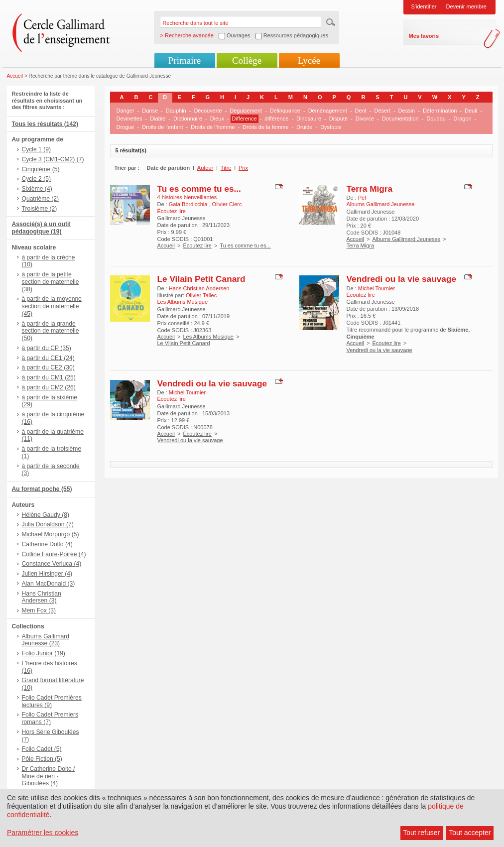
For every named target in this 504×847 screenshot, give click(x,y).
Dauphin (176, 111)
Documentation (400, 119)
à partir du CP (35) (47, 348)
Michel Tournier (377, 288)
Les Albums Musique (208, 337)
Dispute (338, 119)
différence (276, 119)
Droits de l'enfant (162, 127)
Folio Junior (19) (44, 653)
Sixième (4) (37, 189)
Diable (158, 119)
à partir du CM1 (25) (49, 377)
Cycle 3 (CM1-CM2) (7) (53, 159)
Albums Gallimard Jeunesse (406, 239)
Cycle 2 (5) (36, 179)
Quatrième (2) (41, 199)
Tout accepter (470, 833)
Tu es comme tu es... (199, 189)
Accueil (15, 76)
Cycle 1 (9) (36, 149)
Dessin (407, 111)
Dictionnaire (188, 119)
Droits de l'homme (213, 127)
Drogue (126, 127)
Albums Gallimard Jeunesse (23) (46, 640)
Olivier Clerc (227, 204)
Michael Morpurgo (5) (51, 534)
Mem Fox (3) (39, 610)
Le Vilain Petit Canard (201, 279)
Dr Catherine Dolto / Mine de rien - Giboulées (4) (49, 776)
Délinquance (285, 111)
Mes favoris (424, 36)
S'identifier (424, 6)
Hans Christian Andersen (199, 288)
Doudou (436, 119)
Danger (126, 111)
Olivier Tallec (201, 295)
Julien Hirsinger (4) (47, 574)
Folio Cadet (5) (42, 749)
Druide (304, 127)
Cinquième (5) (41, 169)
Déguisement (246, 111)
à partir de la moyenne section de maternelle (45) (52, 306)
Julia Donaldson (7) (48, 524)
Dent (361, 111)
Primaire (185, 60)
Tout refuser (421, 833)
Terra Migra (370, 189)
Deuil (471, 111)
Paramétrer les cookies (43, 833)
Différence (245, 119)
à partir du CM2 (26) (49, 387)
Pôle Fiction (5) (42, 759)
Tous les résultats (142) (45, 124)
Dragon (463, 119)
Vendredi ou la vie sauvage (402, 279)
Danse (150, 111)
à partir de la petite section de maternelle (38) (51, 282)
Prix (243, 168)
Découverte (208, 111)
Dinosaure (309, 119)
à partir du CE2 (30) (48, 367)
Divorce (365, 119)
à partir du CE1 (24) (48, 358)
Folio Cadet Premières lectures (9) (52, 701)
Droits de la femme (265, 127)
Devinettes (129, 119)
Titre (226, 168)
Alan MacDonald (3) (49, 584)
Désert (382, 111)
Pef (362, 198)
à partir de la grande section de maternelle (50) (51, 331)
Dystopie (331, 127)
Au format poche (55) (42, 489)
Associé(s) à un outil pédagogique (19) (41, 228)
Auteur (205, 168)
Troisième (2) (40, 209)
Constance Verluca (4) (52, 564)
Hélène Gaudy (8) (46, 515)
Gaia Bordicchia (189, 204)
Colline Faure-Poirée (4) (54, 554)
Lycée (309, 60)
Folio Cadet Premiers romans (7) (50, 718)
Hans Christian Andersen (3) (42, 597)
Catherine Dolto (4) (47, 544)
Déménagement (328, 111)
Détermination (440, 111)
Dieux (217, 119)
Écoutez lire (197, 245)
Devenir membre (466, 6)
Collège (247, 60)
